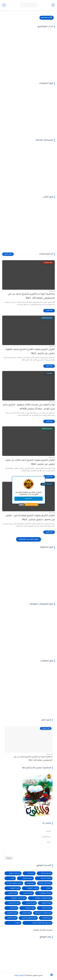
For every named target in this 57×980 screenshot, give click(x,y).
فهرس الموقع (33, 888)
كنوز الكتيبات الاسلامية (43, 913)
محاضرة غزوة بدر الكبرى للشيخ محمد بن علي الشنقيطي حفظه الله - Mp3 (31, 296)
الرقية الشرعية (46, 878)
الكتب (12, 878)
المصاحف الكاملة (45, 883)
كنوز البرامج (13, 893)
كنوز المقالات (46, 918)
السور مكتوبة (28, 878)
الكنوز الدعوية (19, 976)
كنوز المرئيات (26, 913)
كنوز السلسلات (14, 903)
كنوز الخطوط (46, 903)
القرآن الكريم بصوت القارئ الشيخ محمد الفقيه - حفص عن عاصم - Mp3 (30, 352)
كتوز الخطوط (15, 888)
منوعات (17, 923)
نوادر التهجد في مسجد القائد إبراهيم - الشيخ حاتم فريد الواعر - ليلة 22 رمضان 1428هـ (29, 407)
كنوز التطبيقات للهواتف (43, 898)
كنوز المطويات (12, 913)
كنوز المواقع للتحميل (29, 918)
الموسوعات (30, 883)
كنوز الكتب (13, 908)
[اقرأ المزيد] (49, 311)
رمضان (49, 888)
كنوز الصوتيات (29, 908)
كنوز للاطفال (12, 918)
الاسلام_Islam (46, 873)
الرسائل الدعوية (15, 873)
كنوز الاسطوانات (45, 893)
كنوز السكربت (31, 903)
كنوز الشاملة (47, 908)
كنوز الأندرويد (28, 893)
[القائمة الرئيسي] (53, 5)
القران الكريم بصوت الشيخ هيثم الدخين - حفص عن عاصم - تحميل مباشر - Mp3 (30, 518)
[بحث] (4, 5)
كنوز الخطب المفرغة (18, 898)
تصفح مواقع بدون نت (14, 883)
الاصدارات (31, 873)
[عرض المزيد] (8, 254)
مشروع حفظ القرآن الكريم (42, 923)
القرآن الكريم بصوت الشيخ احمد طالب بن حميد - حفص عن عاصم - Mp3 (29, 462)
